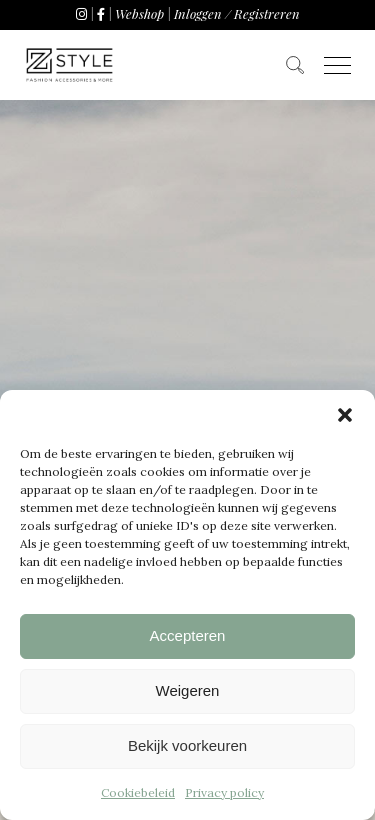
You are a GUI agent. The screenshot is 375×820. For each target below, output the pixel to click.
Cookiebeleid (138, 792)
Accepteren (188, 635)
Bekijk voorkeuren (187, 745)
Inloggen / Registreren (237, 13)
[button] (345, 415)
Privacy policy (224, 792)
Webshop (139, 13)
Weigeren (188, 690)
